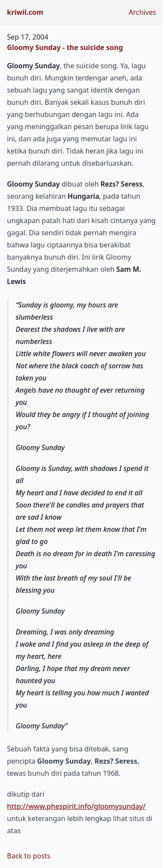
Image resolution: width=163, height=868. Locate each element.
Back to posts (29, 856)
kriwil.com (25, 12)
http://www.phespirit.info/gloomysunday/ (76, 806)
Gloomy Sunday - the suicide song (65, 47)
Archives (142, 12)
